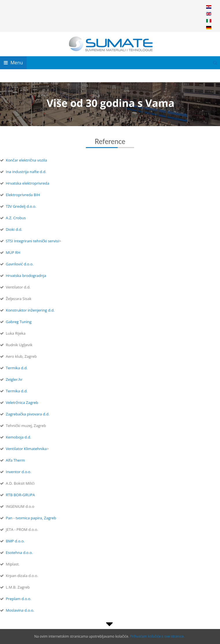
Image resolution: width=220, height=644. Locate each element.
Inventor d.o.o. (19, 472)
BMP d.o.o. (15, 541)
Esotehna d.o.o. (19, 553)
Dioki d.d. (14, 229)
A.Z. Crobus (16, 218)
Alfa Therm (15, 460)
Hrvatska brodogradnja (26, 276)
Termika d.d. (17, 368)
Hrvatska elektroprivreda (27, 183)
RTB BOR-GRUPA (20, 495)
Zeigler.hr (14, 379)
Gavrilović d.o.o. (20, 264)
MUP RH (13, 252)
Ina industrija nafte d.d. (26, 172)
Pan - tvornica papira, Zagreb (31, 518)
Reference (110, 141)
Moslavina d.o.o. (20, 610)
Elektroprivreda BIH (23, 195)
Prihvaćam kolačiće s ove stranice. (157, 636)
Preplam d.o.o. (19, 599)
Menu (13, 63)
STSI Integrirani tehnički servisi (32, 241)
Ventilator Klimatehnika (26, 449)
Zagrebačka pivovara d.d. (28, 414)
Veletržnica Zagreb (22, 402)
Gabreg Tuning (19, 322)
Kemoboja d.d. (19, 437)
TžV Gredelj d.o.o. (21, 206)
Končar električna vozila (26, 160)
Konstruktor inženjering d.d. (30, 310)
